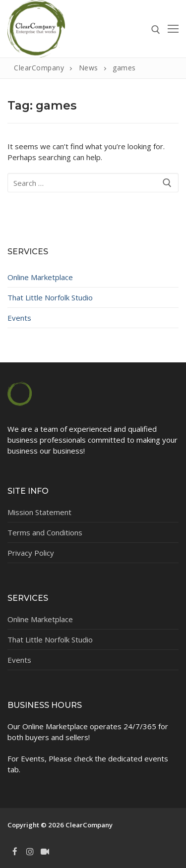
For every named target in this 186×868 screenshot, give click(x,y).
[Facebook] (15, 852)
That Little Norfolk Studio (50, 297)
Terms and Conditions (45, 532)
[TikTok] (45, 852)
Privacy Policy (31, 553)
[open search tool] (156, 30)
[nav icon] (173, 29)
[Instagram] (30, 852)
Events (19, 318)
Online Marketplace (40, 277)
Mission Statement (39, 512)
